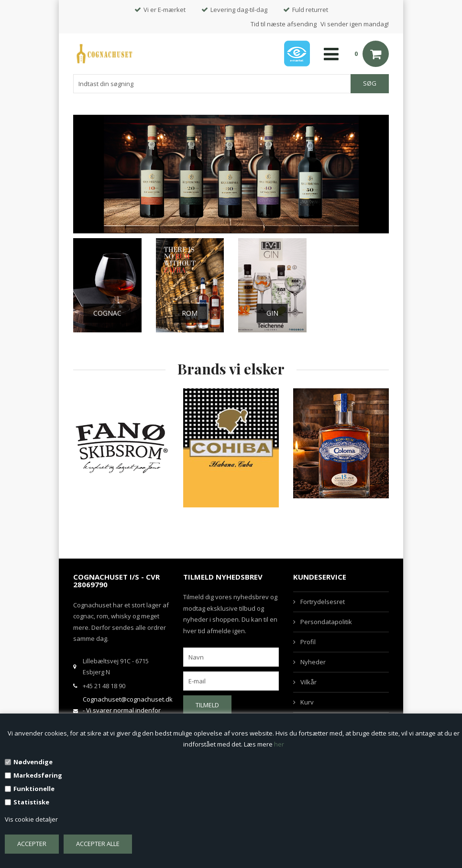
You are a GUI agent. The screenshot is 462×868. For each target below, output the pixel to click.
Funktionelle (34, 789)
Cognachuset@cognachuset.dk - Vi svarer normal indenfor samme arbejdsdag (128, 710)
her (279, 744)
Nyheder (313, 662)
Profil (308, 642)
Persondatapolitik (326, 622)
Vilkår (308, 682)
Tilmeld (207, 705)
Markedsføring (38, 775)
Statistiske (31, 802)
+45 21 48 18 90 (104, 686)
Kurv (307, 702)
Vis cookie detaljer (31, 819)
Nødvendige (33, 762)
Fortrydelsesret (323, 602)
